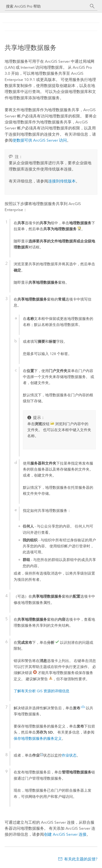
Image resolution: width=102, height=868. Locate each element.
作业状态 (69, 755)
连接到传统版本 (62, 181)
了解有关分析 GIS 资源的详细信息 (42, 691)
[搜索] (92, 6)
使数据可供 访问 (40, 140)
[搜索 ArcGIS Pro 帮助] (46, 6)
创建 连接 (65, 834)
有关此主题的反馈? (81, 859)
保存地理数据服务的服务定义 (38, 738)
